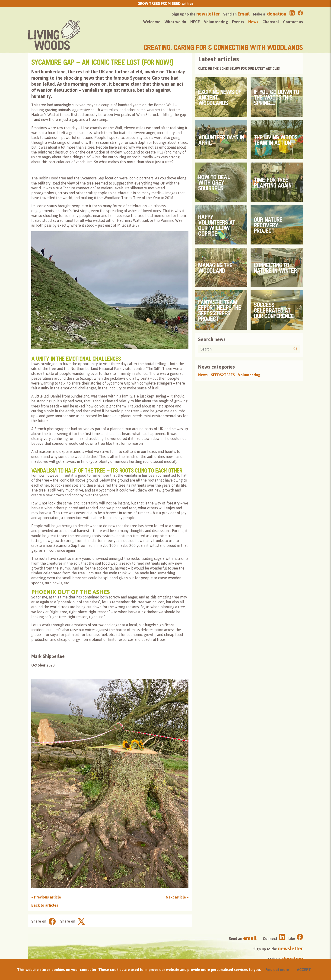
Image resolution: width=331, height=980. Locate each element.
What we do (175, 22)
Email (244, 14)
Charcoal (271, 22)
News (253, 22)
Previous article (46, 897)
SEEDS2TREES (223, 375)
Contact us (293, 22)
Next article (177, 897)
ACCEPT (304, 970)
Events (238, 22)
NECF (195, 22)
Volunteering (216, 22)
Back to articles (45, 905)
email (250, 938)
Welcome (152, 22)
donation (277, 14)
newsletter (208, 14)
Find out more (277, 970)
